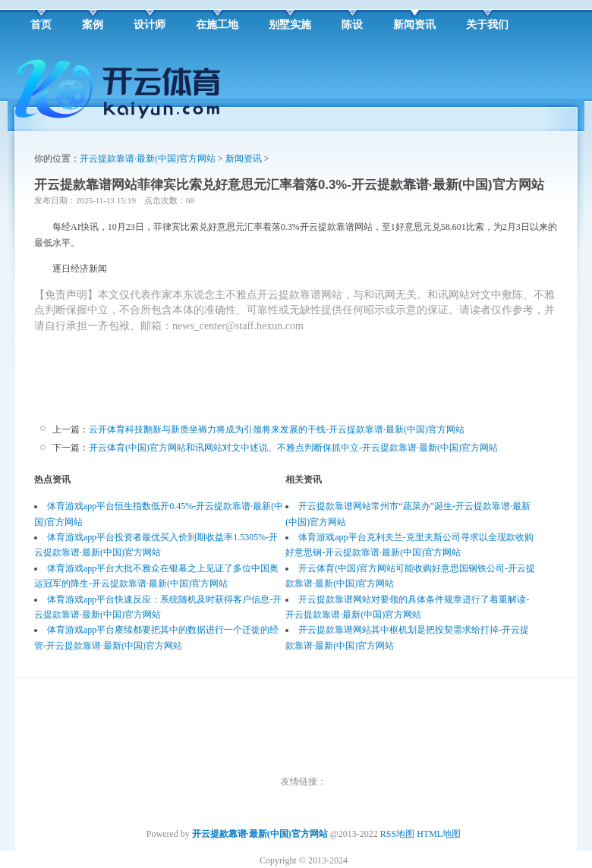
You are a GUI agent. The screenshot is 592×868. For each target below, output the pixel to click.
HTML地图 (439, 834)
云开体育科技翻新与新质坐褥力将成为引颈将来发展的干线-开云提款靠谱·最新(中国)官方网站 (277, 429)
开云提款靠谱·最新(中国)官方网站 (148, 159)
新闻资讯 (244, 159)
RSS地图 (397, 834)
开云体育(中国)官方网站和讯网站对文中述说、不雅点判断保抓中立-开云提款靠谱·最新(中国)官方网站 (293, 448)
